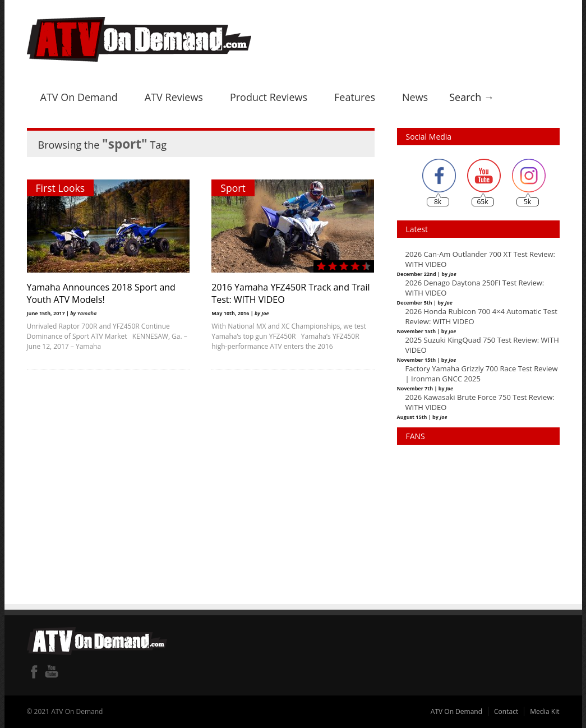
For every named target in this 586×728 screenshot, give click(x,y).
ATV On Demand (79, 97)
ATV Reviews (174, 97)
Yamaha (87, 313)
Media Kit (545, 711)
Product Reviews (269, 97)
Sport (233, 188)
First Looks (61, 188)
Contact (506, 711)
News (415, 97)
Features (355, 97)
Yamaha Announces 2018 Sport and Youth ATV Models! (101, 293)
